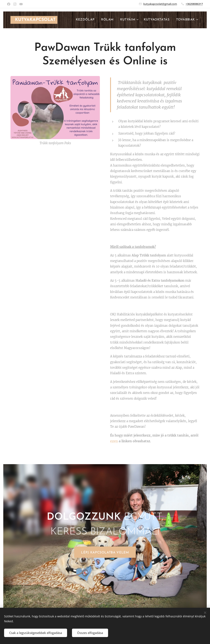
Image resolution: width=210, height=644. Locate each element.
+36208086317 (194, 4)
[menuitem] (86, 20)
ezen (114, 441)
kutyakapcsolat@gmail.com (160, 4)
